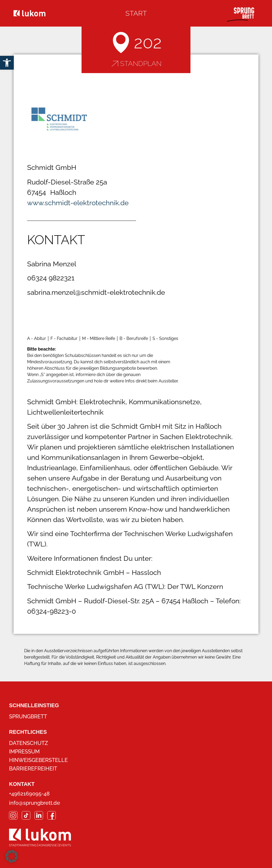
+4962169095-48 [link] (29, 794)
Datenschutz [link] (29, 743)
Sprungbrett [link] (28, 717)
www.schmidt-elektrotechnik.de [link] (78, 203)
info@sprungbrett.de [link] (35, 803)
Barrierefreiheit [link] (33, 769)
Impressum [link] (24, 752)
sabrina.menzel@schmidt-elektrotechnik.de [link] (96, 292)
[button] (12, 856)
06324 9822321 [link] (51, 278)
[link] (7, 63)
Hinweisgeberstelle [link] (38, 760)
